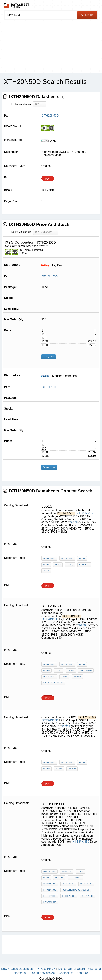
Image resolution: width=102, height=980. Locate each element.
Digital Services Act (43, 973)
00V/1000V (67, 871)
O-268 (74, 522)
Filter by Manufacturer (21, 104)
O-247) (70, 565)
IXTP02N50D (68, 884)
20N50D (77, 677)
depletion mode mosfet (76, 890)
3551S (46, 571)
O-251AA (59, 878)
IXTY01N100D (50, 890)
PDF (48, 179)
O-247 (46, 565)
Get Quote (49, 467)
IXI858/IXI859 (80, 842)
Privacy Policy (46, 969)
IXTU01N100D (50, 902)
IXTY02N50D (86, 884)
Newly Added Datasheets (17, 969)
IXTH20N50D (49, 276)
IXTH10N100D (69, 896)
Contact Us (66, 973)
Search (87, 15)
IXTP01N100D (50, 884)
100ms (71, 671)
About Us (83, 973)
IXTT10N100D (50, 896)
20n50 (64, 677)
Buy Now (48, 357)
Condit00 (84, 565)
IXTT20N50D (84, 513)
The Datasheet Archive (17, 5)
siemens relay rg (53, 683)
